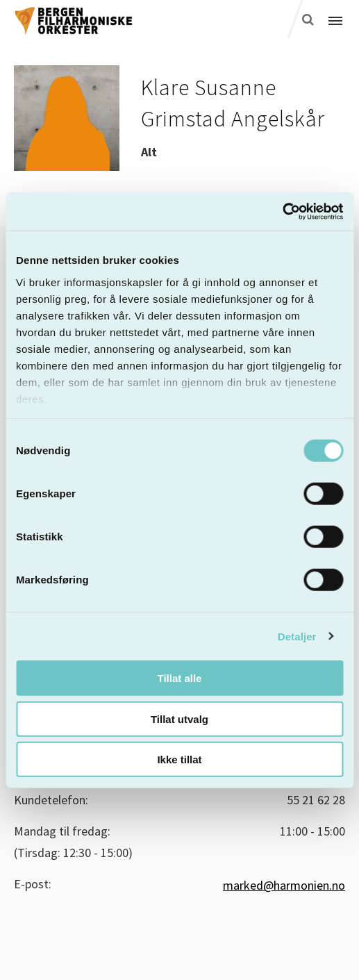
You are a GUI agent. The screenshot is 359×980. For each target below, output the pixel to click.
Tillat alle (180, 678)
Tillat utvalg (179, 719)
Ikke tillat (179, 759)
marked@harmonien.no (284, 885)
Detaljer (297, 636)
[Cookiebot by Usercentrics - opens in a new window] (282, 211)
